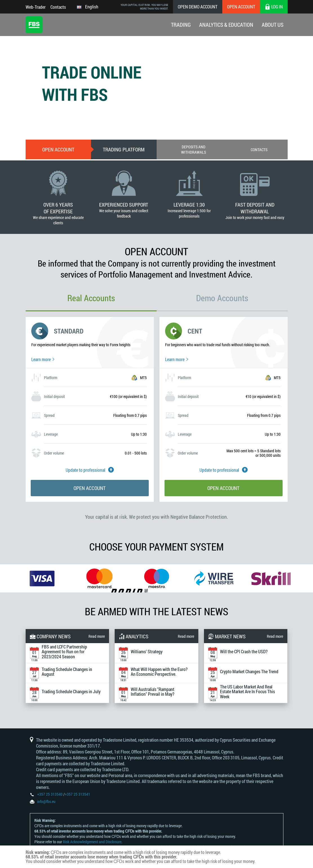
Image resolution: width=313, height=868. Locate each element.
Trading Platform (124, 149)
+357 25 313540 (50, 794)
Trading (181, 25)
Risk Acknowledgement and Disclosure (92, 842)
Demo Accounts (222, 298)
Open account (58, 149)
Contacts (58, 7)
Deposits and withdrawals (194, 149)
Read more (97, 636)
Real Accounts (91, 298)
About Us (273, 25)
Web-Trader (36, 7)
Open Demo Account (198, 7)
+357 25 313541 (77, 794)
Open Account (241, 7)
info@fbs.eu (46, 801)
